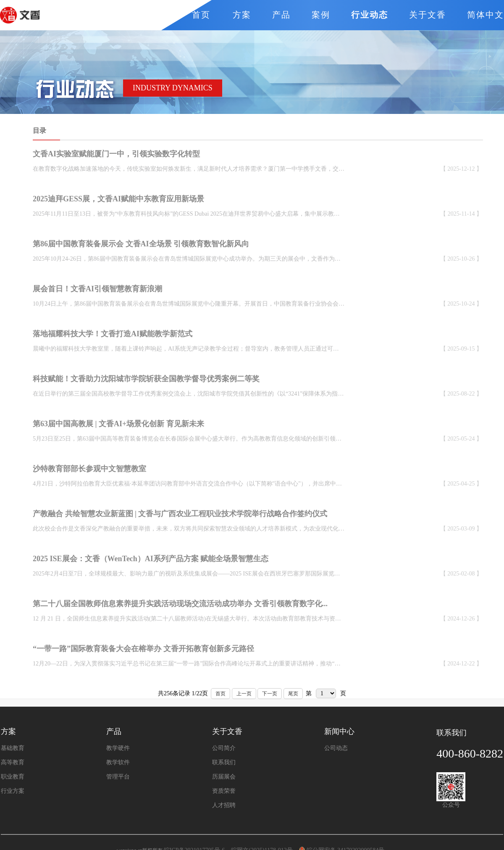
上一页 (244, 694)
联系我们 (224, 763)
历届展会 (224, 777)
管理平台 (118, 777)
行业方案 (13, 791)
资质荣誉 (224, 791)
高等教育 (13, 763)
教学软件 (118, 763)
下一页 (270, 694)
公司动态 (336, 748)
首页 (220, 694)
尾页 (293, 694)
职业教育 (13, 777)
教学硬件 (118, 748)
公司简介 (224, 748)
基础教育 (13, 748)
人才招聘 (224, 805)
